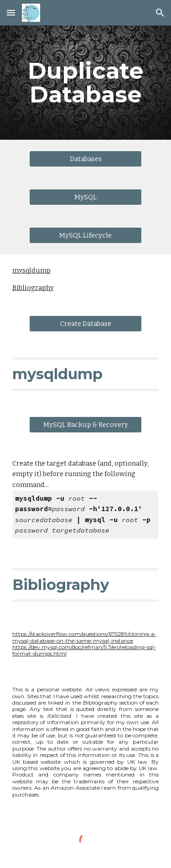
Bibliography (33, 288)
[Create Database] (85, 323)
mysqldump (31, 270)
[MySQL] (85, 197)
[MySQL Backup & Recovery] (85, 424)
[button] (11, 13)
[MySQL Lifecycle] (85, 235)
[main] (86, 83)
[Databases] (85, 159)
